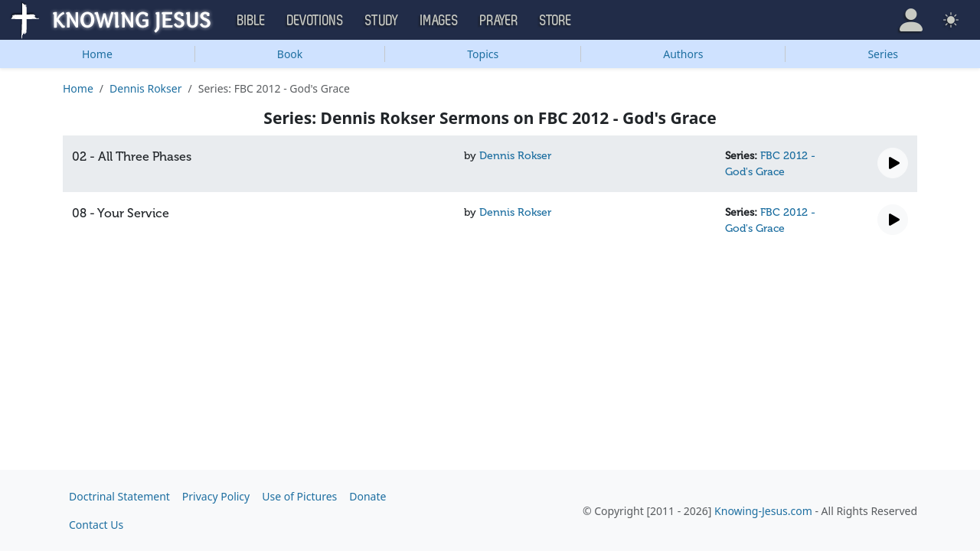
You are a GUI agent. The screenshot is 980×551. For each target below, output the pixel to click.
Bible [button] (252, 21)
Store (556, 21)
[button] (911, 20)
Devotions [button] (315, 21)
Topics (483, 54)
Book (290, 54)
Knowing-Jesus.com (763, 511)
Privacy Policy (216, 496)
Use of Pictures (299, 496)
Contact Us (96, 525)
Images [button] (439, 21)
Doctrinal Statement (119, 496)
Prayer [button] (499, 21)
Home (97, 54)
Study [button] (382, 21)
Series (883, 54)
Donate (367, 496)
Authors (683, 54)
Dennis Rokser (145, 88)
